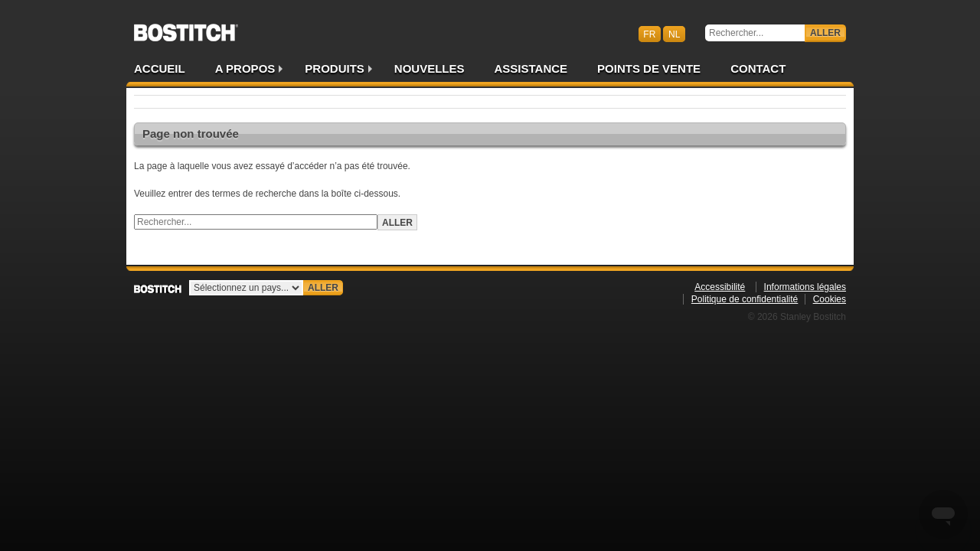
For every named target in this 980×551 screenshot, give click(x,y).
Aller (825, 33)
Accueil (160, 68)
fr (649, 34)
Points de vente (649, 68)
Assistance (531, 68)
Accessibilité (720, 287)
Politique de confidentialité (745, 299)
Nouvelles (430, 68)
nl (674, 34)
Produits (335, 68)
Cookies (830, 299)
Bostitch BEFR (186, 28)
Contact (758, 68)
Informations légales (805, 287)
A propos (245, 68)
